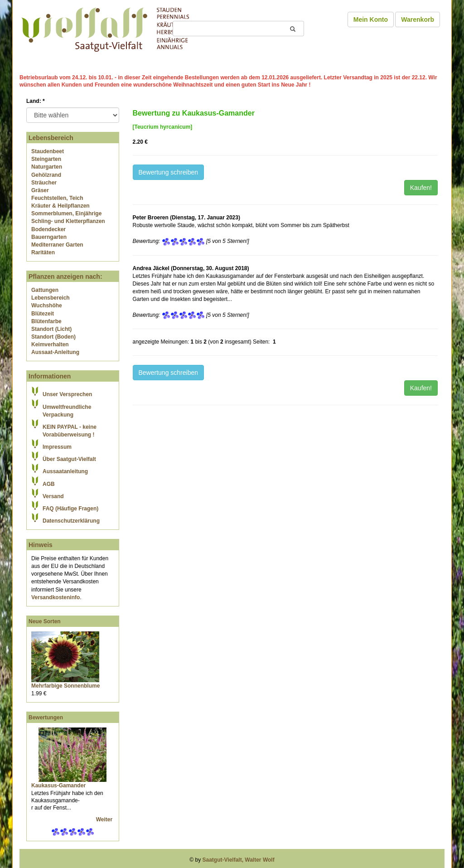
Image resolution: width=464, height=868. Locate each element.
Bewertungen (46, 718)
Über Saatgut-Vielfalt (69, 459)
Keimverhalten (50, 344)
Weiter (105, 820)
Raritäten (43, 252)
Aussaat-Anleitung (55, 352)
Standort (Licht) (51, 329)
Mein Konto (371, 19)
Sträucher (44, 183)
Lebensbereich (51, 298)
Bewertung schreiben (169, 172)
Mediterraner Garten (57, 245)
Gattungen (45, 290)
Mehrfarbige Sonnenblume (65, 686)
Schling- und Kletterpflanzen (68, 221)
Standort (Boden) (53, 337)
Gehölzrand (46, 175)
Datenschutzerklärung (71, 521)
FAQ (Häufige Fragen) (70, 509)
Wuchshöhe (47, 305)
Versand (53, 496)
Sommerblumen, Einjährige (66, 213)
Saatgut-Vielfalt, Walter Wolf (239, 860)
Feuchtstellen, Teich (57, 198)
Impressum (57, 447)
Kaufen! (421, 188)
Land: (36, 101)
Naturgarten (47, 167)
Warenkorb (418, 19)
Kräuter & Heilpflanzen (60, 206)
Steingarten (46, 159)
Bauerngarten (49, 237)
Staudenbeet (48, 151)
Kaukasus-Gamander (58, 786)
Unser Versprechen (67, 394)
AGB (49, 484)
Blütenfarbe (46, 321)
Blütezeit (43, 314)
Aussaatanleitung (65, 471)
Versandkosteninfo (56, 597)
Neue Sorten (45, 621)
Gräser (40, 190)
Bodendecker (48, 229)
